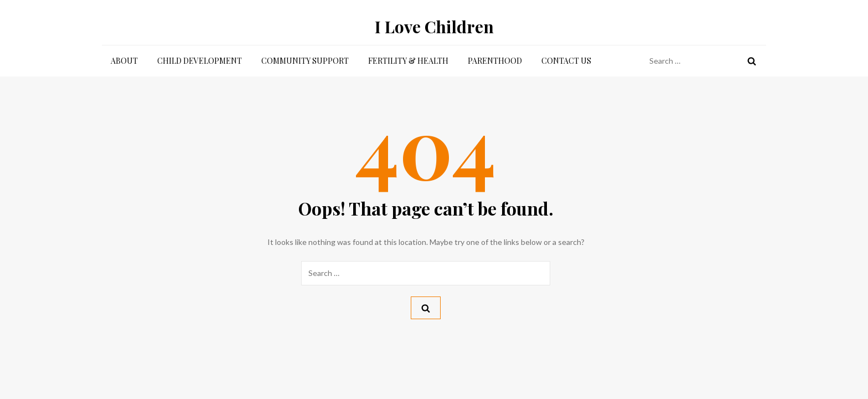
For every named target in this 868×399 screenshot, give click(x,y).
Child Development (200, 61)
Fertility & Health (408, 61)
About (124, 61)
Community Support (305, 61)
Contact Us (566, 61)
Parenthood (495, 61)
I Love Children (434, 27)
